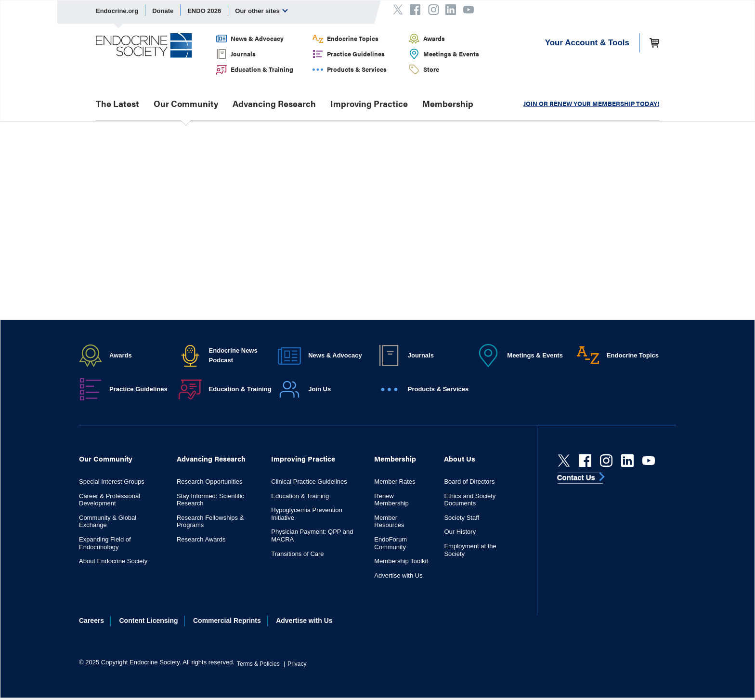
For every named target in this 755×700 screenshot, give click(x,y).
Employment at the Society (470, 550)
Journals (243, 54)
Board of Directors (469, 482)
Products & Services (357, 69)
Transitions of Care (297, 554)
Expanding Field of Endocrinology (105, 543)
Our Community (186, 104)
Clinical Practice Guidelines (309, 482)
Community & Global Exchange (108, 522)
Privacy (297, 664)
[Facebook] (585, 461)
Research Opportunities (210, 482)
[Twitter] (564, 461)
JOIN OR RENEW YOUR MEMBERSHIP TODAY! (591, 103)
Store (431, 69)
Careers (91, 621)
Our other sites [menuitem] (261, 11)
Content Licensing (149, 621)
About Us (460, 458)
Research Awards (201, 539)
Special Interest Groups (112, 482)
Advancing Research (274, 104)
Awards (434, 38)
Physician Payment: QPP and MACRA (312, 535)
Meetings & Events (451, 54)
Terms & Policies (258, 664)
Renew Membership (391, 500)
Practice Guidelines (356, 54)
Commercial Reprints (227, 621)
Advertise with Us (398, 575)
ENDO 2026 (204, 11)
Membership (448, 104)
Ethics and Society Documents (470, 500)
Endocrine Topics (353, 38)
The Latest (117, 104)
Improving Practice (369, 104)
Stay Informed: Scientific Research (210, 500)
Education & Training (262, 69)
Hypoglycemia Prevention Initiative (306, 514)
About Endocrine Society (113, 561)
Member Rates (395, 482)
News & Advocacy (257, 38)
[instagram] (606, 461)
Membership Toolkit (401, 561)
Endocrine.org (117, 11)
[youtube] (649, 461)
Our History (460, 532)
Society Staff (462, 518)
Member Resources (389, 522)
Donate (163, 11)
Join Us (319, 389)
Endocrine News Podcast (233, 355)
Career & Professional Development (110, 500)
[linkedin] (627, 461)
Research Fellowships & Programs (210, 522)
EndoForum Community (391, 543)
